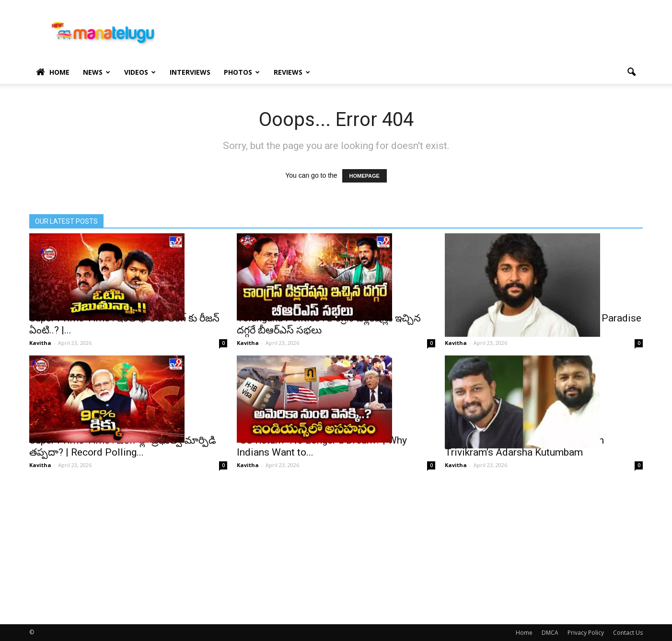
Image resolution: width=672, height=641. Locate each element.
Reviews (292, 72)
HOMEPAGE (365, 176)
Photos (242, 72)
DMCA (550, 633)
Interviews (190, 72)
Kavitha (40, 343)
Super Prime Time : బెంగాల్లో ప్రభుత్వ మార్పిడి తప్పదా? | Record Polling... (123, 446)
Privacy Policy (586, 633)
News (97, 72)
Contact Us (628, 633)
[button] (631, 72)
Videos (140, 72)
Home (53, 72)
